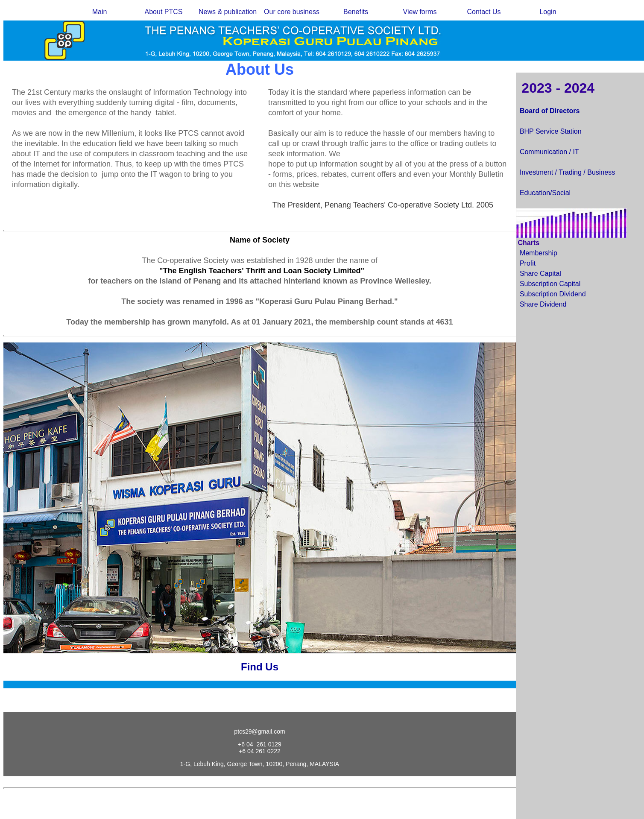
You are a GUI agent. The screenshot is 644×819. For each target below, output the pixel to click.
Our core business (292, 12)
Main (100, 12)
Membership (539, 253)
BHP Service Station (551, 131)
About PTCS (164, 12)
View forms (420, 12)
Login (548, 12)
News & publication (228, 12)
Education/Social (545, 193)
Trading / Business (587, 172)
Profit (528, 263)
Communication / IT (549, 152)
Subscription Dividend (553, 294)
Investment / (539, 172)
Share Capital (540, 273)
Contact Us (484, 12)
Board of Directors (550, 111)
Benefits (356, 12)
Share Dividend (543, 304)
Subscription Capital (550, 284)
